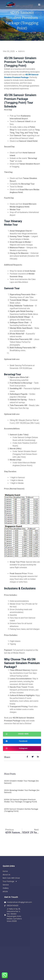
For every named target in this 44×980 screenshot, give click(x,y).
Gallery (6, 888)
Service (6, 885)
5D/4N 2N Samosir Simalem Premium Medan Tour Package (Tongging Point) (20, 801)
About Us (6, 875)
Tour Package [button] (10, 881)
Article (5, 891)
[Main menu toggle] (39, 5)
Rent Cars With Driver (11, 878)
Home (5, 871)
